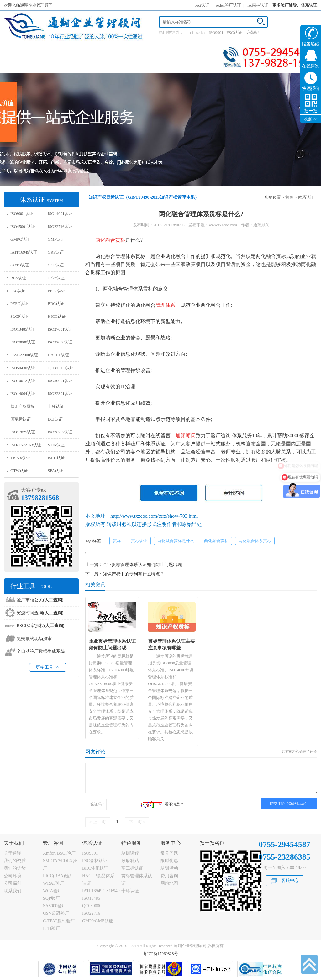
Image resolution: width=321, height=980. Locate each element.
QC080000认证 (61, 368)
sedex (201, 32)
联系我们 (13, 891)
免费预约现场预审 (34, 639)
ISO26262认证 (60, 432)
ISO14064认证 (23, 393)
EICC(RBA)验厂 (58, 876)
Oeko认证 (56, 278)
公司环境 (13, 876)
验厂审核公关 (40, 600)
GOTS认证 (20, 265)
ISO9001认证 (22, 214)
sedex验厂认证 (229, 5)
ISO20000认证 (23, 342)
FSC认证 (234, 32)
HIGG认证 (57, 316)
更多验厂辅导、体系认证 (295, 5)
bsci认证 (202, 5)
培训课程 (130, 853)
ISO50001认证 (60, 381)
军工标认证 (132, 868)
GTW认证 (19, 471)
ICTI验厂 (52, 928)
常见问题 (169, 853)
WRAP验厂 (54, 883)
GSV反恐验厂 (56, 913)
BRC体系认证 (95, 868)
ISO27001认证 (60, 329)
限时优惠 (169, 861)
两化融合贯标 (216, 541)
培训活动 (169, 868)
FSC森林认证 (95, 861)
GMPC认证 (20, 239)
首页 (289, 197)
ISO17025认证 (23, 432)
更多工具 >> (47, 667)
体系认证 (306, 197)
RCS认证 (18, 278)
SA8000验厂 (55, 906)
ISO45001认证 (23, 226)
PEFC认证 (57, 291)
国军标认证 (21, 419)
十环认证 (56, 406)
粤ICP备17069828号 (160, 954)
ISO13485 (91, 898)
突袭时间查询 (40, 613)
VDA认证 (56, 445)
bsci (190, 32)
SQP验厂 (51, 898)
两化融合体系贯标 (255, 541)
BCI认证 (55, 419)
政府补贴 (130, 861)
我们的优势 (15, 868)
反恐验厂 (253, 32)
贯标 (117, 541)
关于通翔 (13, 853)
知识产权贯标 (23, 406)
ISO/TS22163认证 (26, 445)
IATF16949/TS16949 (101, 891)
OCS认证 (56, 265)
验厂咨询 (53, 843)
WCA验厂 (53, 891)
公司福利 (13, 883)
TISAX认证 (20, 458)
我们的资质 (15, 861)
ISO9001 (216, 32)
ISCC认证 (56, 458)
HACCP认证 (58, 355)
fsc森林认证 (258, 5)
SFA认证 (55, 471)
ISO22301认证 (60, 393)
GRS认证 (56, 252)
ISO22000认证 (60, 342)
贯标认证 (139, 541)
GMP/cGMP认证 (98, 921)
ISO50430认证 (23, 368)
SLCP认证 (19, 316)
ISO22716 (91, 913)
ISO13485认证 (23, 329)
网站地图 (169, 883)
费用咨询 (169, 876)
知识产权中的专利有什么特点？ (134, 574)
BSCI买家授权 (40, 626)
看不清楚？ (161, 804)
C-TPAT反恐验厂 (59, 921)
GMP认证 (56, 239)
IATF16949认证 (24, 252)
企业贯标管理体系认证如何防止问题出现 (142, 565)
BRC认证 (56, 304)
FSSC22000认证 (24, 355)
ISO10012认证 (23, 381)
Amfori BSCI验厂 (59, 853)
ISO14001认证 (60, 214)
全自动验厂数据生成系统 (41, 651)
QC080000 (92, 906)
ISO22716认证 (60, 226)
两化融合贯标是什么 (176, 541)
